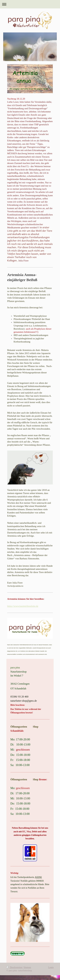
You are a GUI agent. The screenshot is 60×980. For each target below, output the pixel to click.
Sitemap (27, 967)
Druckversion (14, 967)
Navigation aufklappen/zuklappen (30, 4)
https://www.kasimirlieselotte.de (23, 606)
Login (51, 967)
